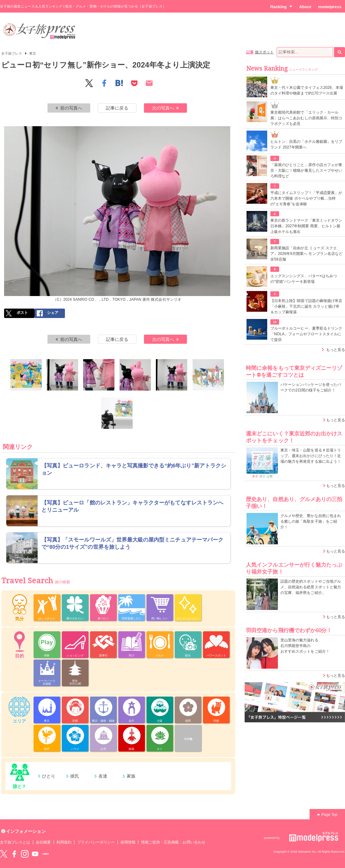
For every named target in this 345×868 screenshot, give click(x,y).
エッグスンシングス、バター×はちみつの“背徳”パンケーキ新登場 (304, 279)
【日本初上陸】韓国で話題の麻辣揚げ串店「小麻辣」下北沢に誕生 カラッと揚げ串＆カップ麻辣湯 (306, 306)
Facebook (14, 854)
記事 (250, 52)
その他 (188, 739)
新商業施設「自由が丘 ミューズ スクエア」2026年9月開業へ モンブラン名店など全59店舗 (306, 254)
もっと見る (336, 350)
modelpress (330, 7)
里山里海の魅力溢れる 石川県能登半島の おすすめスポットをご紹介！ (305, 646)
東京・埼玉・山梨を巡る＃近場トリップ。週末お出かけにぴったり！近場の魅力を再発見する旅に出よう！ (311, 456)
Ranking (281, 7)
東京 (33, 53)
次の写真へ (166, 108)
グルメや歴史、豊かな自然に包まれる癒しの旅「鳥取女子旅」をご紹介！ (311, 521)
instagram (25, 854)
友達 (103, 776)
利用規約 (64, 842)
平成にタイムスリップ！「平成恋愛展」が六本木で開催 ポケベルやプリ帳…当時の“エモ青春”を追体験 (306, 198)
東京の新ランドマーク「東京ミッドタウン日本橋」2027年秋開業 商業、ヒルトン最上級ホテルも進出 (306, 226)
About (305, 7)
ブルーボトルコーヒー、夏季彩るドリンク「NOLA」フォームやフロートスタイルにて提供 (306, 334)
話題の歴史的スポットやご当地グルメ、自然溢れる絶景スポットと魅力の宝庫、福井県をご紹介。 (311, 587)
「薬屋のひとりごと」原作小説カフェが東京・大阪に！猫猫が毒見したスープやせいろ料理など (306, 170)
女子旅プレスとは (15, 842)
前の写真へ (69, 108)
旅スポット (264, 52)
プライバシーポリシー (96, 842)
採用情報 (128, 842)
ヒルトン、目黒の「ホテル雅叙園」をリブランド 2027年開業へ (306, 144)
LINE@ (46, 854)
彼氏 (75, 776)
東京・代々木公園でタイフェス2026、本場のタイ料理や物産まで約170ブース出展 (307, 90)
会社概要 (43, 842)
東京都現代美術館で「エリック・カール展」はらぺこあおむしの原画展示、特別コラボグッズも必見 (306, 118)
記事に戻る (117, 108)
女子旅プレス (12, 53)
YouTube (35, 854)
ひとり (49, 776)
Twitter (4, 854)
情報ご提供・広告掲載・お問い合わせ (173, 842)
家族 (131, 776)
